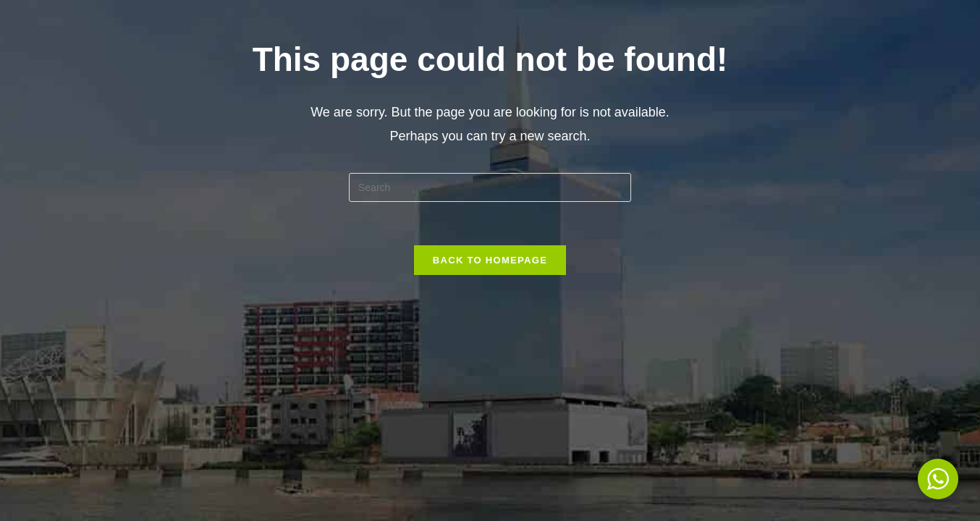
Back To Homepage (490, 260)
